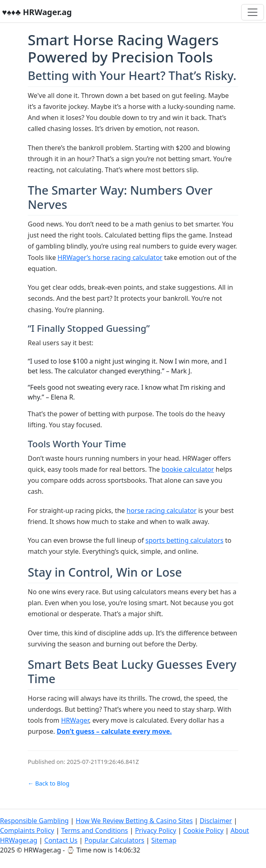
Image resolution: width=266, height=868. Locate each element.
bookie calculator (188, 469)
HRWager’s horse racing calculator (110, 258)
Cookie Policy (203, 830)
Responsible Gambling (34, 821)
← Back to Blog (49, 783)
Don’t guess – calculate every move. (114, 731)
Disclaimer (216, 821)
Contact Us (61, 840)
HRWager (75, 720)
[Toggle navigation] (253, 12)
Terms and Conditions (95, 830)
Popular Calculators (114, 840)
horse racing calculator (162, 511)
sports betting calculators (185, 540)
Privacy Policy (156, 830)
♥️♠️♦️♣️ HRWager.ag (37, 12)
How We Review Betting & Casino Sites (134, 821)
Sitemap (164, 840)
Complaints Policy (27, 830)
